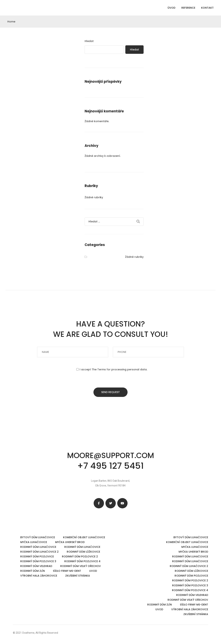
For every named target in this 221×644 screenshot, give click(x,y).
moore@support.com (111, 455)
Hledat (89, 41)
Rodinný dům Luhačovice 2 (39, 552)
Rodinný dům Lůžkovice (83, 552)
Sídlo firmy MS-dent (67, 571)
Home (11, 22)
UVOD (93, 571)
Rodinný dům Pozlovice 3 (38, 561)
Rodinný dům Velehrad (36, 566)
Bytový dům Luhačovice (38, 537)
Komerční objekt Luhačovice (84, 537)
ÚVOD (172, 8)
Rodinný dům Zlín (33, 571)
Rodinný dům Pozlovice (37, 556)
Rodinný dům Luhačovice (38, 547)
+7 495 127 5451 (111, 466)
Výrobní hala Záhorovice (39, 576)
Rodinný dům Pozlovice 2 (80, 556)
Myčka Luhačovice (34, 542)
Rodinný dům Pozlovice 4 (82, 561)
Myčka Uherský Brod (70, 542)
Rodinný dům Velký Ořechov (81, 566)
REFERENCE (188, 8)
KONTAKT (207, 8)
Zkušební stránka (78, 576)
